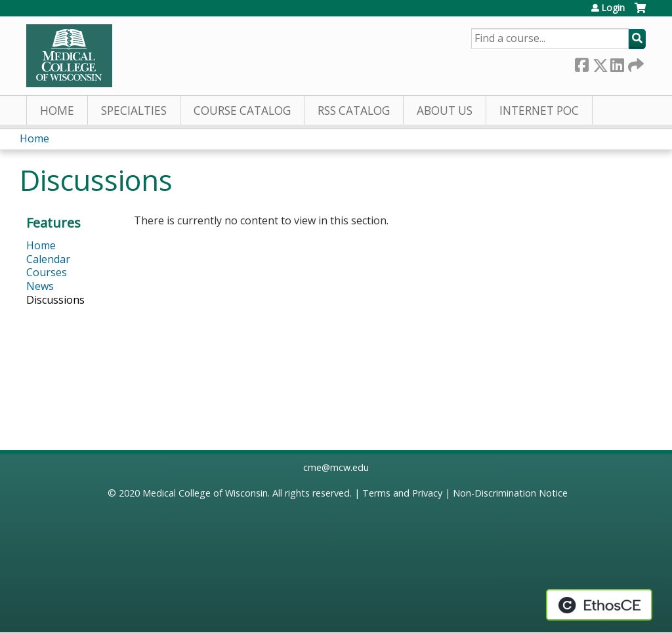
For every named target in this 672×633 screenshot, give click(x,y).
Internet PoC (539, 111)
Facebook (581, 63)
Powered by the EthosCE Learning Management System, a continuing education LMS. (599, 605)
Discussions (55, 300)
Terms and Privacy (402, 493)
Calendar (48, 259)
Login (613, 8)
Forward (635, 63)
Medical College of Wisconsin (205, 493)
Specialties (134, 111)
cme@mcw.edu (336, 467)
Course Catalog (242, 111)
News (40, 286)
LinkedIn (617, 63)
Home (57, 111)
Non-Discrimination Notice (510, 493)
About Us (445, 111)
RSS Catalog (354, 111)
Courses (47, 272)
